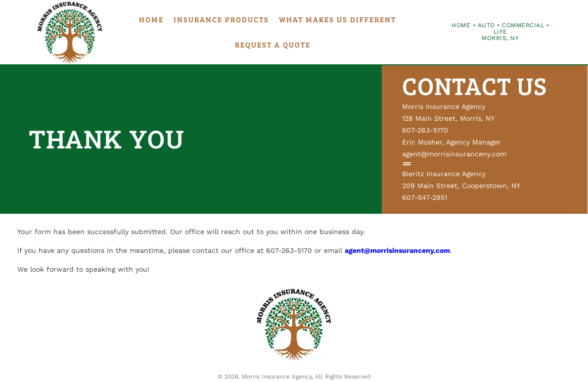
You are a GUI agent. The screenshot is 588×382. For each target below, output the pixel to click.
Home (151, 19)
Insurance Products (221, 19)
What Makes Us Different (338, 19)
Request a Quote (273, 45)
